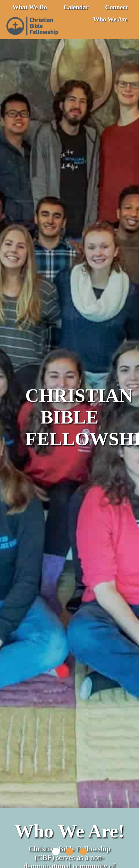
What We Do (30, 7)
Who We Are (110, 19)
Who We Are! (70, 831)
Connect (116, 7)
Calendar (76, 7)
